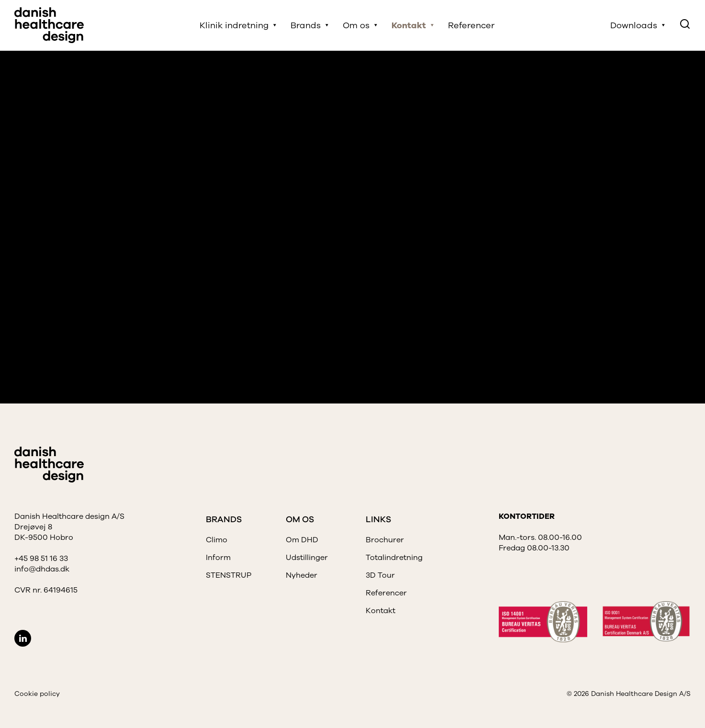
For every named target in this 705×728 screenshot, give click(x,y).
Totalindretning (394, 558)
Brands (306, 25)
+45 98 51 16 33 (41, 559)
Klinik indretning (234, 25)
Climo (217, 540)
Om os (356, 25)
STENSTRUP (229, 575)
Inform (218, 558)
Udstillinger (307, 558)
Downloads (634, 25)
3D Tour (380, 575)
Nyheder (302, 575)
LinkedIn (23, 638)
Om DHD (302, 540)
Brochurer (385, 540)
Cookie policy (37, 694)
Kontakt (409, 25)
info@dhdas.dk (42, 569)
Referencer (471, 25)
